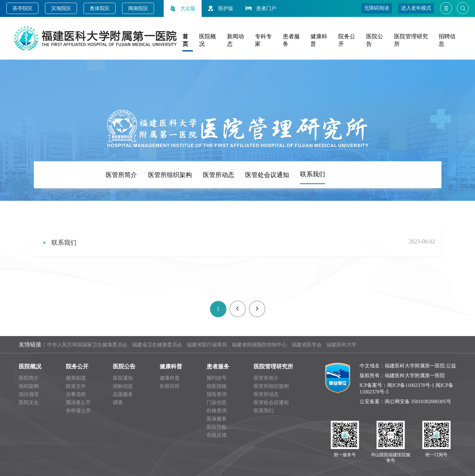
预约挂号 (217, 378)
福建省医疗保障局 (207, 345)
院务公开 (77, 366)
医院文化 (29, 402)
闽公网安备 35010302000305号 (418, 401)
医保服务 (217, 419)
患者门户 (260, 8)
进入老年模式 (416, 8)
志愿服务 (123, 394)
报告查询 (217, 394)
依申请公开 (78, 411)
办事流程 (76, 394)
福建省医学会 (307, 345)
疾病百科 (170, 386)
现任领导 (29, 394)
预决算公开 (78, 402)
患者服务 (218, 366)
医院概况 (30, 366)
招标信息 (123, 386)
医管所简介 (121, 201)
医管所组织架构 (170, 201)
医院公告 (124, 366)
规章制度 (76, 378)
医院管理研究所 (273, 366)
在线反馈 (217, 435)
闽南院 (136, 8)
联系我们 (313, 200)
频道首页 (63, 201)
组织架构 (29, 386)
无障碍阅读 (377, 8)
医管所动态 (219, 201)
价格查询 (217, 411)
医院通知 (123, 378)
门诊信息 (217, 402)
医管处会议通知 (267, 201)
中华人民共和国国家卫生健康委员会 (87, 345)
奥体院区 (100, 8)
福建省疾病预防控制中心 (259, 345)
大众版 (182, 8)
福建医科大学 (341, 345)
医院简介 (29, 378)
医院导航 (217, 427)
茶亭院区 (23, 8)
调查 (118, 402)
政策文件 (76, 386)
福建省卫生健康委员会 (157, 345)
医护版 (220, 8)
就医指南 (217, 386)
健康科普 (171, 366)
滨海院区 (61, 8)
